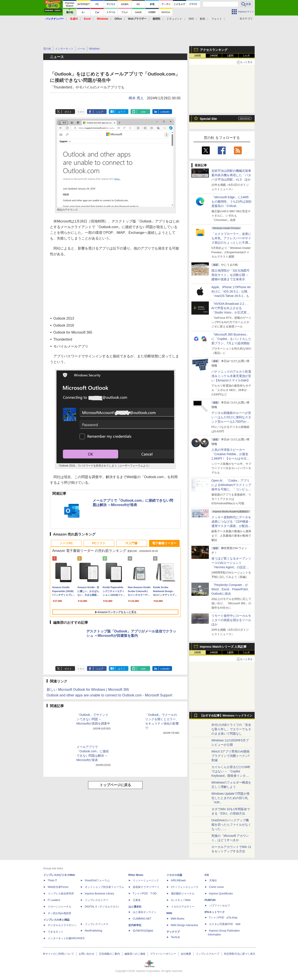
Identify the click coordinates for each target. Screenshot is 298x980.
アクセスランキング (214, 50)
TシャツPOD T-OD (145, 894)
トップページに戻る (115, 785)
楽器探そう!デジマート (146, 887)
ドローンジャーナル (60, 907)
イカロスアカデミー (183, 907)
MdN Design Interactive (185, 925)
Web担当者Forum (58, 887)
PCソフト (99, 543)
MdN (169, 913)
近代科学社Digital (143, 931)
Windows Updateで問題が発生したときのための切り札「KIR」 (231, 798)
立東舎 (137, 900)
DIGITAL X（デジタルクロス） (103, 907)
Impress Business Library (100, 894)
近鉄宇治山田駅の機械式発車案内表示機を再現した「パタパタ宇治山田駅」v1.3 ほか (231, 175)
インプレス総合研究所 (61, 894)
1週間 (230, 56)
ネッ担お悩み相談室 (60, 913)
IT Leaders (54, 900)
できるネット (56, 932)
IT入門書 (131, 543)
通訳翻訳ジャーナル (183, 894)
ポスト (68, 112)
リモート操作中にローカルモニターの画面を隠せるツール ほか (233, 620)
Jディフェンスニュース (185, 887)
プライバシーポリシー (163, 954)
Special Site (209, 119)
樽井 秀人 (136, 98)
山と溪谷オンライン (145, 912)
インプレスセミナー (97, 900)
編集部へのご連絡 (135, 954)
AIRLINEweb (178, 880)
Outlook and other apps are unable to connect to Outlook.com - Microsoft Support (109, 695)
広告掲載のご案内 (109, 954)
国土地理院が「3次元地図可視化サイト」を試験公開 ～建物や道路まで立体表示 (231, 275)
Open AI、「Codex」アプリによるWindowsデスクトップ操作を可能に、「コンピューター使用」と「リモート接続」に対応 (231, 489)
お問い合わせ (87, 954)
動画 (203, 19)
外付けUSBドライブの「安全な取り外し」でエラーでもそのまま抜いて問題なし (231, 729)
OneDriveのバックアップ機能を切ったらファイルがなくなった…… (231, 825)
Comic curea (216, 887)
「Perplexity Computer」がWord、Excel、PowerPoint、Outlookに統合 (231, 589)
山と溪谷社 (135, 907)
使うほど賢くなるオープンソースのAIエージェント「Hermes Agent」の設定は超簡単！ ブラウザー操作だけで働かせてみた (231, 567)
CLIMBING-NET (142, 919)
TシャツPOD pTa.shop (223, 918)
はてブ (122, 112)
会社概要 (186, 954)
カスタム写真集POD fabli (225, 924)
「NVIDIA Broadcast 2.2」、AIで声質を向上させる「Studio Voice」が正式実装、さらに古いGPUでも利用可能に (231, 312)
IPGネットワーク (215, 912)
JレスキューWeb (181, 900)
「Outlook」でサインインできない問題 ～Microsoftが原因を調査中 (93, 719)
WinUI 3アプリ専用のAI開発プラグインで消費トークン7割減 (231, 756)
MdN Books (178, 919)
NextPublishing (94, 931)
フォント (217, 19)
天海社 (213, 880)
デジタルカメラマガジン (62, 925)
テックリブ (173, 932)
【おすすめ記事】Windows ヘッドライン (226, 716)
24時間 (214, 56)
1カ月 (246, 56)
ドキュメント (174, 19)
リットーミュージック (146, 880)
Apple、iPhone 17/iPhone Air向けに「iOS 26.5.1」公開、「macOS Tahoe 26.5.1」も (231, 291)
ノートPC (66, 543)
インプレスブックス (97, 924)
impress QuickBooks (221, 894)
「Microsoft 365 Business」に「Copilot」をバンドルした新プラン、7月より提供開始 (232, 339)
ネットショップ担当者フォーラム (104, 887)
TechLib (175, 937)
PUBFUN (210, 900)
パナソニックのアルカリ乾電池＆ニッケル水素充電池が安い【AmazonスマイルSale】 (231, 376)
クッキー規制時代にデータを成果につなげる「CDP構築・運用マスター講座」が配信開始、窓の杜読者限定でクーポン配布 (232, 526)
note (143, 112)
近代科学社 (135, 925)
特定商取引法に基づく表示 (240, 954)
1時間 (197, 56)
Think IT (52, 880)
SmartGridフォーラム (97, 880)
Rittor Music (136, 875)
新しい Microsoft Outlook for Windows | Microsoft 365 (88, 690)
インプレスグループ (208, 954)
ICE (207, 875)
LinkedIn (165, 112)
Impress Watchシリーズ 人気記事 (223, 647)
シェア (100, 112)
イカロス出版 (174, 875)
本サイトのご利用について (58, 954)
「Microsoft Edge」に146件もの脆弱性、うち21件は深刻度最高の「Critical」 (232, 202)
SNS (191, 19)
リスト (81, 112)
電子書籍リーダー (164, 543)
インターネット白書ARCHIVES (66, 938)
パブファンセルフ (220, 906)
